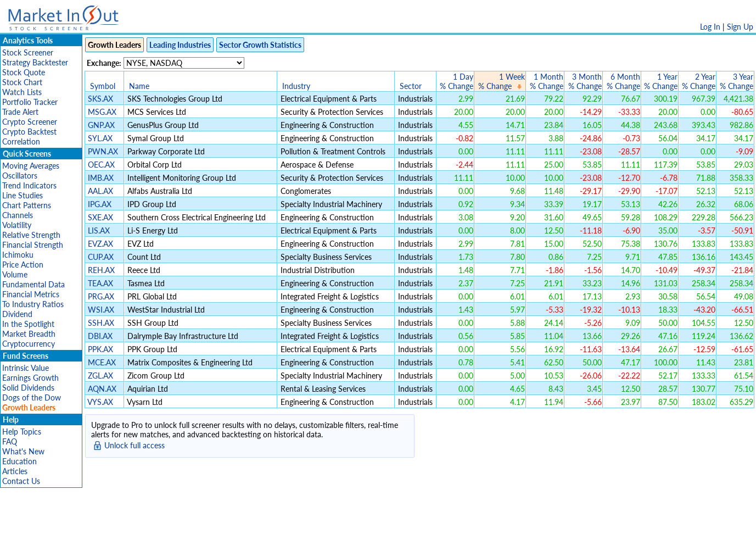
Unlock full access (135, 445)
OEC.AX (101, 165)
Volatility (17, 225)
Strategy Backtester (35, 62)
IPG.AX (100, 204)
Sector (411, 86)
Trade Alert (20, 112)
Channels (18, 215)
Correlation (21, 141)
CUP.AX (101, 257)
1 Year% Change (661, 81)
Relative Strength (31, 235)
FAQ (10, 441)
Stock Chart (22, 82)
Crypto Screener (30, 122)
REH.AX (101, 270)
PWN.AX (103, 151)
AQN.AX (102, 389)
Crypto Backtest (29, 132)
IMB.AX (101, 178)
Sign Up (740, 27)
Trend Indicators (29, 185)
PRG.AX (101, 296)
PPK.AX (100, 349)
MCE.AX (102, 362)
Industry (296, 86)
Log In (710, 27)
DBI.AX (100, 336)
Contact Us (21, 481)
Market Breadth (29, 334)
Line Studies (23, 195)
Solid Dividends (28, 388)
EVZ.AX (100, 244)
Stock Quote (24, 72)
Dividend (17, 314)
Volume (15, 274)
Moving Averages (31, 166)
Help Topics (22, 432)
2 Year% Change (699, 81)
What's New (23, 451)
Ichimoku (18, 255)
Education (19, 461)
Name (139, 86)
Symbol (103, 86)
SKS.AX (100, 99)
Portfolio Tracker (30, 102)
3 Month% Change (585, 81)
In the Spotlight (28, 324)
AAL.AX (100, 191)
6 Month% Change (623, 81)
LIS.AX (99, 230)
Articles (15, 471)
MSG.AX (102, 112)
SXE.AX (100, 217)
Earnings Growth (30, 378)
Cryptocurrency (29, 344)
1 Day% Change (457, 81)
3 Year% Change (737, 81)
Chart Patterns (27, 205)
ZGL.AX (100, 376)
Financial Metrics (31, 294)
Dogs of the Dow (32, 397)
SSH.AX (101, 323)
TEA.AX (100, 283)
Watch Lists (22, 92)
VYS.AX (100, 402)
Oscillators (20, 176)
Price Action (23, 265)
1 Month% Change (547, 81)
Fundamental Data (33, 284)
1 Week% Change (502, 81)
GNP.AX (101, 125)
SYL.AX (100, 138)
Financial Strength (33, 245)
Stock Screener (28, 52)
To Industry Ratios (33, 304)
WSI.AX (101, 310)
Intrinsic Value (26, 368)
